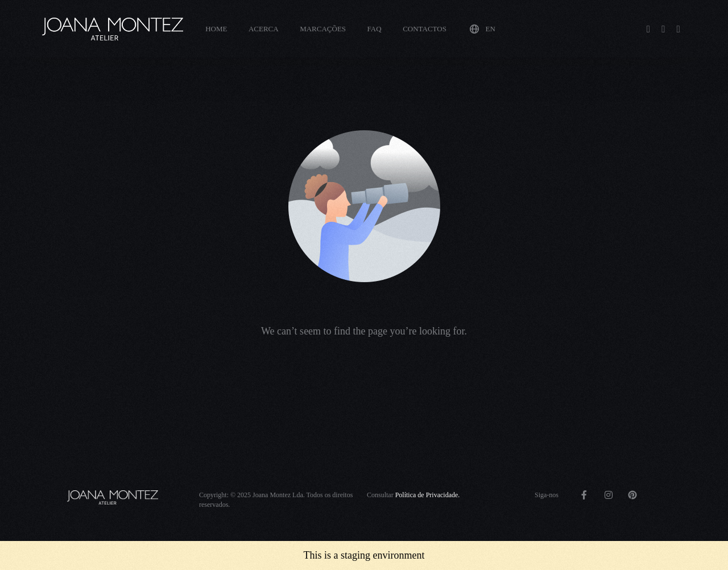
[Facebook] (648, 28)
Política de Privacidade (427, 495)
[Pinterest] (679, 28)
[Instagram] (663, 28)
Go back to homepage (364, 379)
